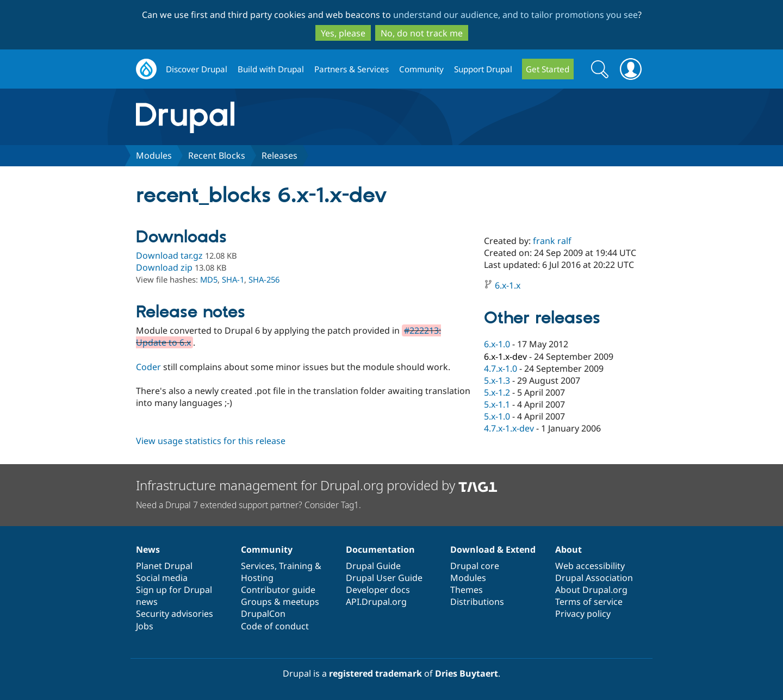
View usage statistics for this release (211, 441)
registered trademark (375, 673)
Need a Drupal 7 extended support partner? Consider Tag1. (248, 505)
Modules (154, 155)
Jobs (145, 626)
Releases (279, 155)
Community (421, 69)
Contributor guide (278, 590)
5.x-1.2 (497, 392)
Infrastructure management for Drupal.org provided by (317, 485)
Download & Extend (493, 549)
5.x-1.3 (497, 380)
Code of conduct (275, 626)
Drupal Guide (373, 566)
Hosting (257, 578)
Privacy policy (583, 614)
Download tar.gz (169, 255)
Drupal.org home (146, 69)
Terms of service (589, 602)
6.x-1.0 (497, 344)
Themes (467, 590)
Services (258, 566)
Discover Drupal (197, 69)
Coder (148, 367)
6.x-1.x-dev (505, 357)
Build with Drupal (271, 69)
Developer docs (378, 590)
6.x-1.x (508, 285)
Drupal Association (594, 578)
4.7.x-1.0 (501, 368)
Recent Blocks (217, 155)
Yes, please (343, 33)
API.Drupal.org (376, 602)
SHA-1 (233, 279)
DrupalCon (263, 614)
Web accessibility (590, 566)
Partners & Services (352, 69)
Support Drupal (483, 69)
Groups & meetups (280, 602)
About (568, 549)
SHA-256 (264, 279)
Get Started (548, 69)
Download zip (164, 267)
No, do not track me (422, 33)
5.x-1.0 (497, 416)
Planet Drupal (164, 566)
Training (296, 566)
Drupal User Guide (384, 578)
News (148, 549)
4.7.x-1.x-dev (509, 428)
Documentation (380, 549)
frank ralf (552, 241)
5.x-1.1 (497, 404)
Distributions (477, 602)
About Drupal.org (591, 590)
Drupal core (475, 566)
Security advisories (175, 614)
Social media (162, 578)
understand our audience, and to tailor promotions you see (515, 15)
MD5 (209, 279)
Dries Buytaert (467, 673)
